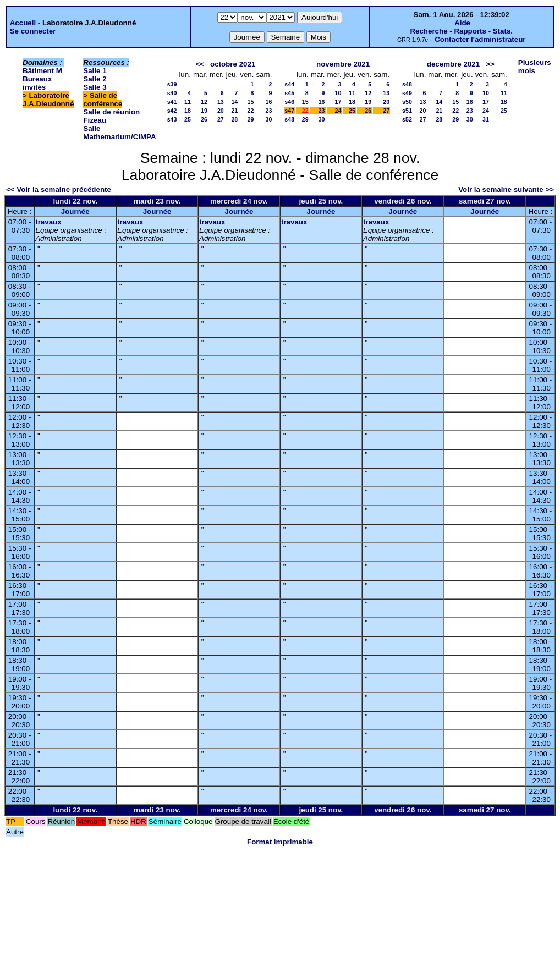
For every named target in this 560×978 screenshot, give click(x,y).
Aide (462, 23)
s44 (289, 84)
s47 (289, 111)
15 (251, 102)
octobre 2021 (233, 64)
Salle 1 (95, 71)
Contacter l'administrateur (480, 39)
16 (268, 102)
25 (188, 119)
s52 (407, 119)
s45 (289, 93)
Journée (75, 211)
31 (486, 119)
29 (251, 119)
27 (221, 119)
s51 (407, 111)
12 (204, 102)
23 (268, 111)
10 (338, 93)
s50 (407, 102)
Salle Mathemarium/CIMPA (119, 133)
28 (234, 119)
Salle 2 (95, 79)
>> (490, 64)
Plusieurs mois (535, 67)
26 (204, 119)
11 (188, 102)
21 (234, 111)
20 (221, 111)
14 (234, 102)
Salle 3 (95, 87)
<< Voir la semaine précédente (59, 189)
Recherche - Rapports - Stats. (461, 31)
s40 (172, 93)
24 (338, 111)
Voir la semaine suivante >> (506, 189)
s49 (407, 93)
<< (200, 64)
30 (268, 119)
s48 (289, 119)
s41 (172, 102)
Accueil (23, 23)
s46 (289, 102)
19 (204, 111)
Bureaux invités (37, 83)
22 (251, 111)
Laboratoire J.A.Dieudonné (48, 100)
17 (338, 102)
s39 (172, 84)
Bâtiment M (42, 71)
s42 (172, 111)
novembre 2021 (343, 64)
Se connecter (33, 31)
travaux (48, 222)
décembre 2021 (453, 64)
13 (221, 102)
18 (188, 111)
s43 (172, 119)
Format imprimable (280, 842)
